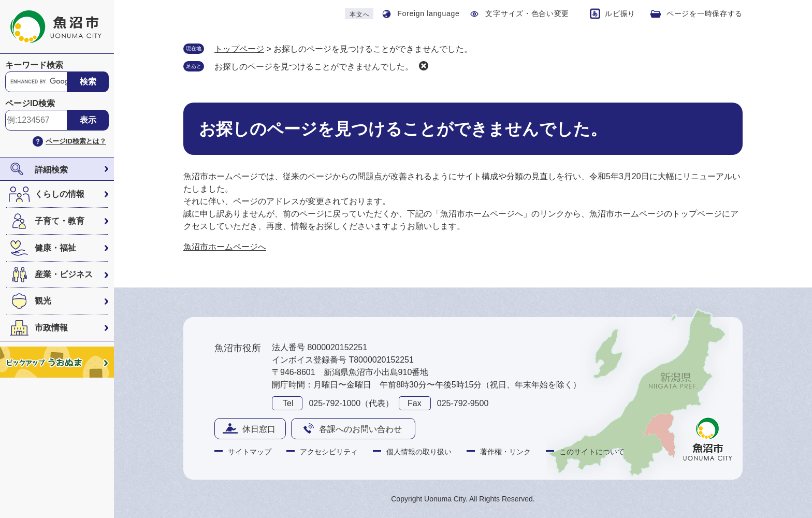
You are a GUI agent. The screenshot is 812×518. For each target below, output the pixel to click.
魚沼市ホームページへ (225, 247)
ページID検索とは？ (76, 141)
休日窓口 (259, 429)
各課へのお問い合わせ (360, 429)
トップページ (239, 49)
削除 (424, 66)
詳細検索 (51, 170)
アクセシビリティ (329, 452)
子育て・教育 (60, 221)
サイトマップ (250, 452)
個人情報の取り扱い (419, 452)
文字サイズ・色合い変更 (527, 13)
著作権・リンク (505, 452)
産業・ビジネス (64, 274)
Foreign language (428, 13)
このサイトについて (592, 452)
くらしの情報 (60, 194)
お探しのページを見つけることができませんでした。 (314, 67)
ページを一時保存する (705, 13)
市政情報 (51, 328)
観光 (43, 301)
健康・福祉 (55, 248)
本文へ (359, 15)
